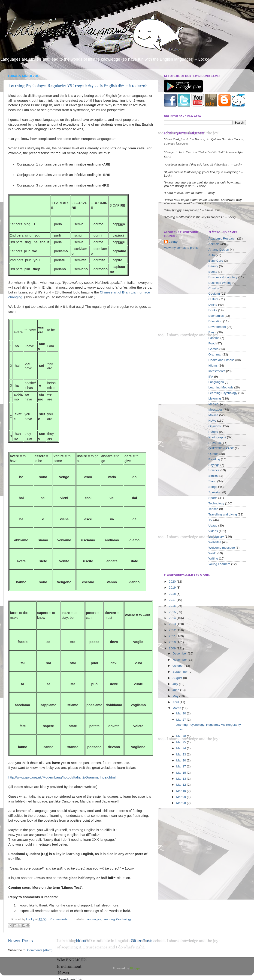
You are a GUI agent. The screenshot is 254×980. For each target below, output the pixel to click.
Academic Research (222, 238)
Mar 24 (181, 748)
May (176, 696)
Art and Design (219, 250)
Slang (213, 481)
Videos (213, 531)
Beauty (213, 266)
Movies (213, 415)
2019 (173, 588)
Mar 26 (181, 736)
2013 (173, 624)
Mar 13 (181, 779)
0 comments (59, 919)
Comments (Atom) (40, 950)
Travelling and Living (223, 514)
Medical (214, 404)
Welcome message (222, 548)
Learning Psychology (117, 919)
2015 (173, 612)
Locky (31, 919)
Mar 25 (181, 742)
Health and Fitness (222, 360)
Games (214, 349)
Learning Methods (221, 387)
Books (213, 272)
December (180, 653)
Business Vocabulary (223, 277)
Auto (212, 255)
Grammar (215, 354)
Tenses (213, 509)
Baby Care (216, 261)
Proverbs (215, 443)
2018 (173, 594)
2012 (173, 630)
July (176, 684)
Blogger (135, 968)
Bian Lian (130, 292)
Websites (215, 542)
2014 (173, 618)
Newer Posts (20, 941)
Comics (214, 288)
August (178, 678)
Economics (216, 316)
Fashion (214, 338)
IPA (211, 377)
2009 (173, 648)
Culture (214, 299)
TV (210, 520)
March (177, 708)
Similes (214, 476)
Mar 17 (181, 766)
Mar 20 (181, 760)
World (213, 553)
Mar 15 (181, 773)
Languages (93, 919)
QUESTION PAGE (221, 448)
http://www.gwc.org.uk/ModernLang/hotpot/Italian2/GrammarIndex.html (62, 777)
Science (214, 470)
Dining (213, 305)
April (176, 702)
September (181, 672)
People (213, 432)
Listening (215, 398)
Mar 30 (181, 713)
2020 (173, 582)
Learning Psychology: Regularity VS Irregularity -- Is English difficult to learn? (78, 86)
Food (212, 343)
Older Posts (142, 941)
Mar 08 (181, 803)
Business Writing (220, 283)
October (178, 666)
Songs (213, 487)
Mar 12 (181, 785)
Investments (217, 371)
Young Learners (219, 564)
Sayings (214, 465)
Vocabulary (216, 537)
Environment (217, 327)
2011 (173, 636)
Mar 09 (181, 797)
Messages (216, 410)
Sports (213, 498)
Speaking (215, 492)
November (180, 660)
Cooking (214, 294)
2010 (173, 642)
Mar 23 (181, 754)
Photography (217, 437)
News (212, 421)
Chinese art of (111, 292)
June (176, 690)
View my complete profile (181, 248)
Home (82, 941)
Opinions (215, 426)
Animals (214, 244)
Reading (214, 459)
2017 (173, 600)
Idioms (213, 366)
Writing (213, 558)
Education (215, 321)
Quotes (214, 454)
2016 (173, 606)
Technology (216, 503)
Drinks (213, 310)
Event (213, 332)
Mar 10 (181, 791)
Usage (213, 526)
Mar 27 (181, 720)
